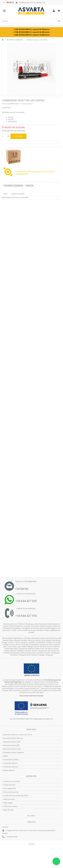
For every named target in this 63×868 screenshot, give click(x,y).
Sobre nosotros (9, 799)
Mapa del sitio (8, 810)
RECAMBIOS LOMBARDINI (14, 186)
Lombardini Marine (10, 763)
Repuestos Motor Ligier (12, 742)
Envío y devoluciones (11, 792)
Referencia (5, 104)
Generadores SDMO (11, 760)
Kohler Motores (9, 770)
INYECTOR (30, 186)
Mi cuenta (31, 816)
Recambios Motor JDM (11, 745)
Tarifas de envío (18, 194)
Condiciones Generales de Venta (16, 796)
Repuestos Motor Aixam (12, 749)
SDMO (6, 756)
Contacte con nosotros (12, 781)
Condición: (25, 104)
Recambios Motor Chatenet (13, 752)
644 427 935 (39, 2)
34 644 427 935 (12, 837)
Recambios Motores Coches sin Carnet (18, 735)
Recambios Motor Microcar (13, 738)
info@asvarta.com (24, 2)
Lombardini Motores (11, 767)
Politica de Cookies (10, 806)
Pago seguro (8, 803)
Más (5, 194)
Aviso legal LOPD (9, 788)
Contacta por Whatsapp (26, 594)
